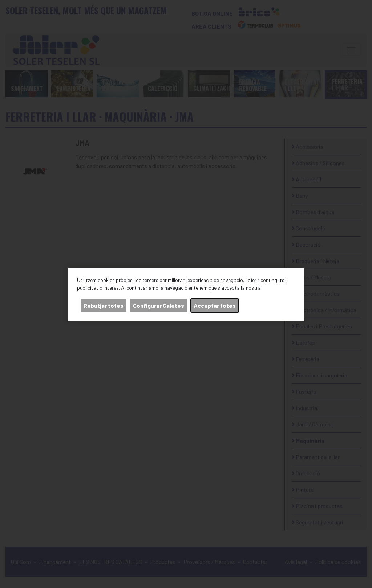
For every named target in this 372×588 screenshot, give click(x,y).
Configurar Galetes (159, 305)
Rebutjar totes (104, 305)
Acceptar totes (215, 305)
